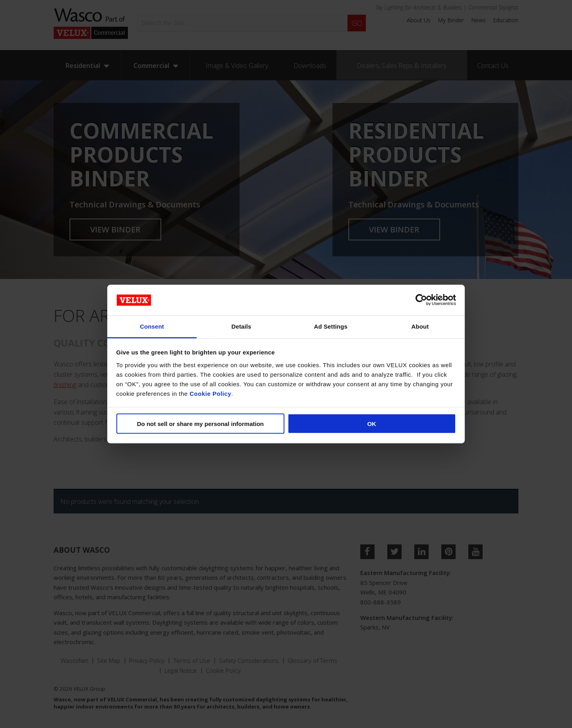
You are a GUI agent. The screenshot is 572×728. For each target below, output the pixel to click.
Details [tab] (242, 326)
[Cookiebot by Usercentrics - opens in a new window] (421, 300)
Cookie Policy (210, 393)
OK (372, 424)
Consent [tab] (152, 326)
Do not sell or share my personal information (200, 424)
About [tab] (420, 326)
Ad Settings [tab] (330, 326)
